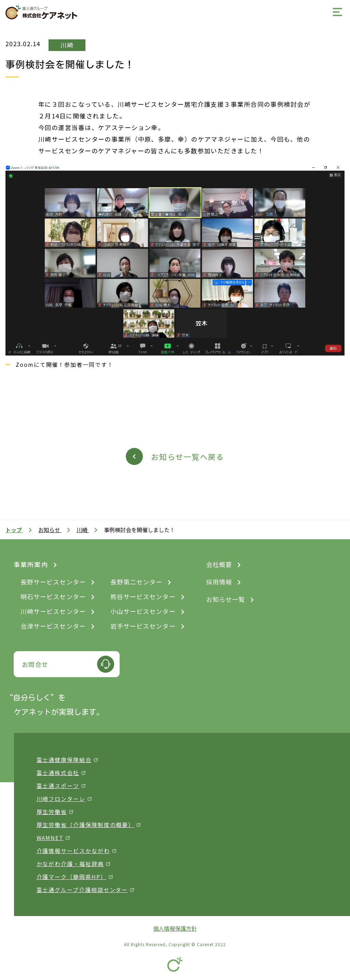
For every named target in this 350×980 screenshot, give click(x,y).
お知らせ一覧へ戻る (188, 456)
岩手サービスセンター (143, 626)
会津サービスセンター (53, 626)
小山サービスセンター (143, 611)
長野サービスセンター (53, 582)
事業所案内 (31, 564)
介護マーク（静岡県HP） (72, 877)
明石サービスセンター (53, 596)
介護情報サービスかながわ (73, 851)
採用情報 (219, 582)
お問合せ (35, 664)
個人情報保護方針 (175, 928)
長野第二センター (137, 582)
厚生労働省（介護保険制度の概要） (86, 825)
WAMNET (50, 838)
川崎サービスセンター (53, 611)
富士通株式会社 (58, 773)
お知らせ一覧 (226, 599)
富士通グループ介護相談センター (82, 890)
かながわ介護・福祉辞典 (70, 864)
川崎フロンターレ (61, 799)
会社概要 (219, 564)
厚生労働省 (52, 812)
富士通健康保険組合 (64, 760)
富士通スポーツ (58, 786)
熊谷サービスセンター (143, 596)
